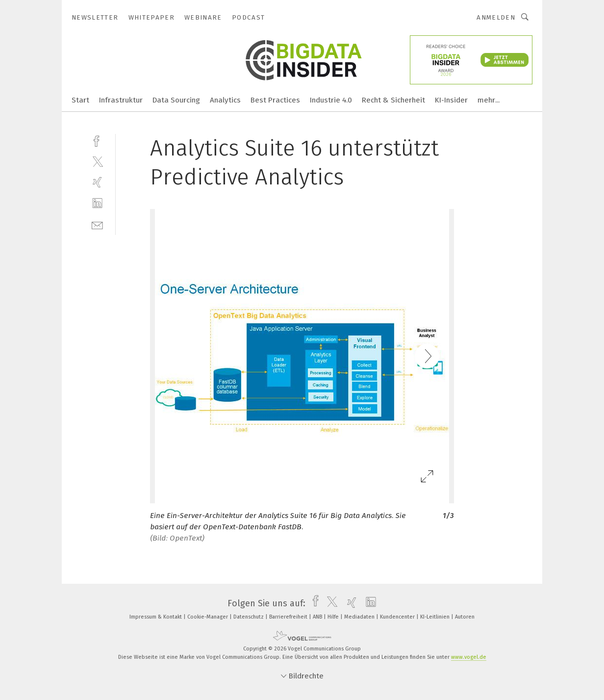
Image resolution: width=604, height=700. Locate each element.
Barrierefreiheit (289, 617)
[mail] (97, 224)
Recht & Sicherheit (393, 100)
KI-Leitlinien (436, 617)
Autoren (465, 617)
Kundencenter (398, 617)
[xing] (97, 182)
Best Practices (275, 100)
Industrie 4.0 (331, 100)
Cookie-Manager (208, 617)
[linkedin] (97, 203)
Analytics (225, 100)
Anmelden (496, 17)
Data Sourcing (176, 100)
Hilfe (334, 617)
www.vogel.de (469, 657)
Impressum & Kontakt (156, 617)
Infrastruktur (121, 100)
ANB (318, 617)
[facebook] (97, 140)
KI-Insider (451, 100)
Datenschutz (249, 617)
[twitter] (97, 161)
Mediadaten (360, 617)
